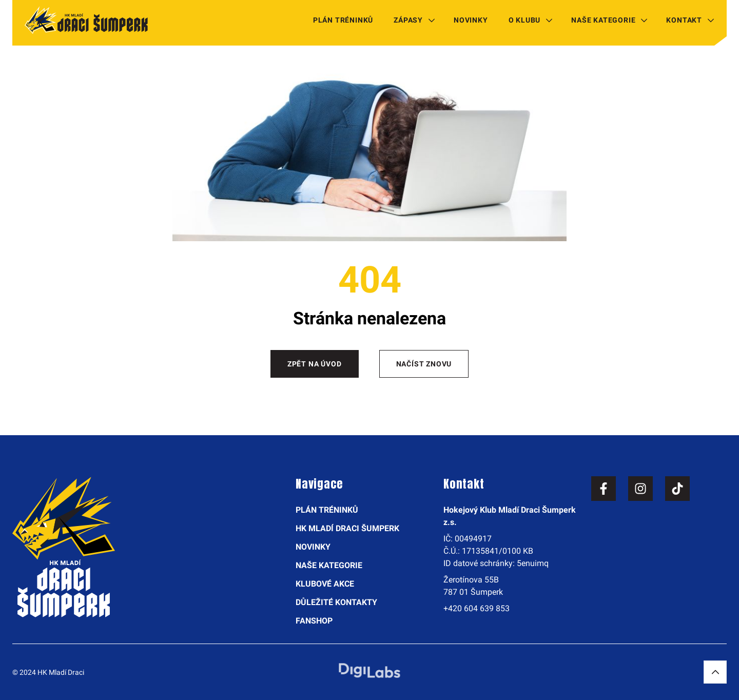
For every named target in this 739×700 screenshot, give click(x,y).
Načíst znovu (424, 364)
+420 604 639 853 (477, 608)
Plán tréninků (343, 20)
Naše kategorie (603, 20)
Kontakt (684, 20)
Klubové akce (325, 584)
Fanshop (314, 621)
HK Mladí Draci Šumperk (347, 528)
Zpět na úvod (315, 364)
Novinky (471, 20)
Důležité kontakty (336, 602)
